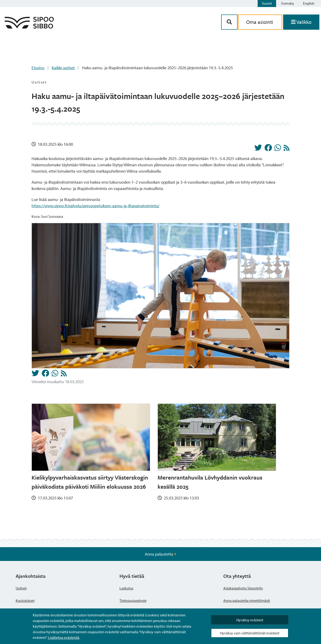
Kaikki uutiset (63, 68)
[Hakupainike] (229, 22)
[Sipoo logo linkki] (29, 27)
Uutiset (21, 588)
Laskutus (126, 588)
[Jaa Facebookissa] (268, 149)
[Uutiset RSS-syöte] (287, 149)
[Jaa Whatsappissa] (278, 149)
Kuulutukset (25, 600)
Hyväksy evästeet (250, 620)
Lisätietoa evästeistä (64, 637)
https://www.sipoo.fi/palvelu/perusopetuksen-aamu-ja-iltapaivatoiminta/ (96, 206)
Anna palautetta (160, 554)
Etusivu (38, 68)
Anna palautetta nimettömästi (247, 600)
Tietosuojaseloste (133, 600)
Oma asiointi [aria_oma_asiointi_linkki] (260, 22)
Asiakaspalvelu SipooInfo (243, 588)
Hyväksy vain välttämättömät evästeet (250, 633)
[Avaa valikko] (301, 22)
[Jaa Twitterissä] (258, 149)
